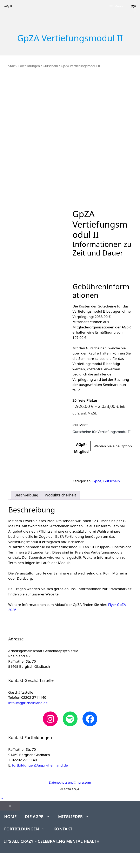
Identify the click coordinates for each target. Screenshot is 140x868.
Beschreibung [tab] (26, 495)
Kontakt (63, 829)
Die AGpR (39, 817)
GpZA (97, 481)
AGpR (8, 6)
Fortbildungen (29, 66)
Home (10, 817)
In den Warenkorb (95, 467)
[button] (2, 798)
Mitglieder (76, 817)
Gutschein (50, 66)
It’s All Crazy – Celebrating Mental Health (52, 841)
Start (12, 66)
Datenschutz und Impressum (70, 782)
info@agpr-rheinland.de (28, 703)
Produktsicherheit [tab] (60, 495)
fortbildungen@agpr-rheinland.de (40, 765)
